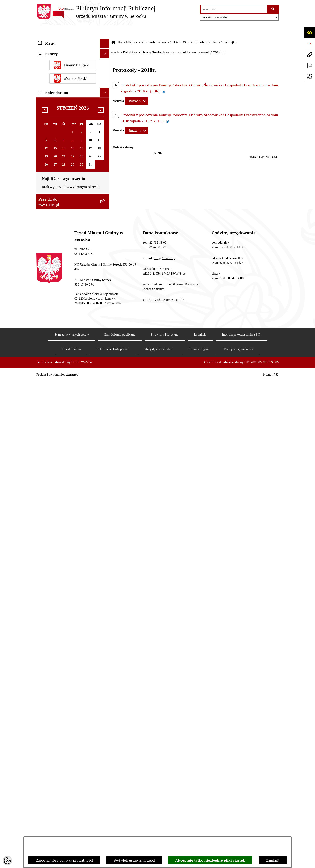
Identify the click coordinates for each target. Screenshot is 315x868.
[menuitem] (73, 70)
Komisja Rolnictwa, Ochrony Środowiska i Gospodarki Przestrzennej (160, 40)
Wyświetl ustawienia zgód (134, 860)
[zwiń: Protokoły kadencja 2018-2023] (105, 226)
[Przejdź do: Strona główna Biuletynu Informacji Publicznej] (113, 30)
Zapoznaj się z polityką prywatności (64, 860)
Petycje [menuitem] (44, 686)
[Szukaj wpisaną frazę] (273, 9)
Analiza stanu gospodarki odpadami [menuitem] (67, 746)
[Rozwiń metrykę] (137, 89)
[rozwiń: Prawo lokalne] (105, 593)
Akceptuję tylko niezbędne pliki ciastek (210, 860)
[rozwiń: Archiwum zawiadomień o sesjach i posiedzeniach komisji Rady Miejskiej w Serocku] (105, 544)
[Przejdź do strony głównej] (96, 12)
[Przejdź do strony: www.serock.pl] (310, 55)
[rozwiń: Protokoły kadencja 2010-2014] (105, 520)
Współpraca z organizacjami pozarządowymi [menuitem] (61, 698)
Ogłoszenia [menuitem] (47, 612)
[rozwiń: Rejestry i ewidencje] (105, 737)
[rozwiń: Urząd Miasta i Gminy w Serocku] (105, 40)
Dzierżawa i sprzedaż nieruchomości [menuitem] (67, 621)
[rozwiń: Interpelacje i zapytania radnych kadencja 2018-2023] (105, 180)
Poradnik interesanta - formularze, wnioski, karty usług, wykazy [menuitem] (66, 632)
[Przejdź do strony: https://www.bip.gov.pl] (310, 44)
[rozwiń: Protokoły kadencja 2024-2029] (105, 214)
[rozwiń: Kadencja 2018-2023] (105, 532)
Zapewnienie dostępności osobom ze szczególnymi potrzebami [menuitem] (68, 805)
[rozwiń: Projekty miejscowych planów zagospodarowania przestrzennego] (105, 672)
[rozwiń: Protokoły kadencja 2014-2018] (105, 508)
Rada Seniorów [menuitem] (50, 575)
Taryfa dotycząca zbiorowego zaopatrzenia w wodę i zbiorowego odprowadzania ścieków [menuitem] (66, 761)
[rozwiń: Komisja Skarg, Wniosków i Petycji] (105, 429)
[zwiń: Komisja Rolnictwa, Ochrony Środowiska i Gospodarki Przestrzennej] (105, 307)
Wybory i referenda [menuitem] (53, 719)
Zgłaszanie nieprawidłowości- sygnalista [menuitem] (62, 820)
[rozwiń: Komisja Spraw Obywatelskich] (105, 412)
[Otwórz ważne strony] (310, 65)
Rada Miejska (128, 30)
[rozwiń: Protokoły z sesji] (105, 238)
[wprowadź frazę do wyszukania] (234, 9)
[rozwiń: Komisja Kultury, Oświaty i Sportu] (105, 278)
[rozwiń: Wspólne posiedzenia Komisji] (105, 474)
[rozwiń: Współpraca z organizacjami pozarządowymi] (105, 695)
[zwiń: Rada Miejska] (105, 59)
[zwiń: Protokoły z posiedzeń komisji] (105, 249)
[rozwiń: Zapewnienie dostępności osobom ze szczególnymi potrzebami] (105, 802)
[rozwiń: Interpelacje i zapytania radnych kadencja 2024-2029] (105, 163)
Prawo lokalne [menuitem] (49, 593)
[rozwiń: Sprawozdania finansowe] (105, 653)
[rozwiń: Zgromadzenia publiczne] (105, 793)
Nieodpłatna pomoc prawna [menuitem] (60, 775)
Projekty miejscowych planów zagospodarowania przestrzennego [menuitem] (66, 674)
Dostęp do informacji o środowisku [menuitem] (66, 728)
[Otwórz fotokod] (310, 76)
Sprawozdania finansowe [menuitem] (58, 653)
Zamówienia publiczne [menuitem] (56, 662)
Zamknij (273, 860)
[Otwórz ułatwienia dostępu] (310, 33)
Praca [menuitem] (43, 644)
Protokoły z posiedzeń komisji (212, 30)
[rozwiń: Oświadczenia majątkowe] (105, 584)
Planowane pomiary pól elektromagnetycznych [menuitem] (57, 834)
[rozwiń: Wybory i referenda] (105, 719)
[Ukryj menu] (104, 31)
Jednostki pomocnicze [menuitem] (56, 566)
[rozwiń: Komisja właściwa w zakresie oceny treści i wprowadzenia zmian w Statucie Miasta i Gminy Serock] (105, 446)
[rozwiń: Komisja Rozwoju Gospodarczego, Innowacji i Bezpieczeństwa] (105, 486)
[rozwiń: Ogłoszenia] (105, 612)
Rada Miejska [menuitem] (49, 58)
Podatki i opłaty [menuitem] (51, 602)
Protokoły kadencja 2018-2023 (164, 30)
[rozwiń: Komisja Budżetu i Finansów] (105, 267)
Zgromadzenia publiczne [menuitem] (58, 793)
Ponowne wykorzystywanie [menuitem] (60, 784)
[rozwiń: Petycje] (105, 686)
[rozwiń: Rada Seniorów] (105, 575)
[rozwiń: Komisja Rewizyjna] (105, 296)
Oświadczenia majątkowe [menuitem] (58, 584)
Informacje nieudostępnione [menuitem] (61, 710)
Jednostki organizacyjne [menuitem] (57, 49)
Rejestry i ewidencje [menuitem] (54, 737)
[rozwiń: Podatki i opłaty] (105, 603)
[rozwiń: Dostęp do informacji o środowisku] (105, 728)
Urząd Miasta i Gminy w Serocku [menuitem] (64, 40)
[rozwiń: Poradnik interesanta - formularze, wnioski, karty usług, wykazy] (105, 630)
